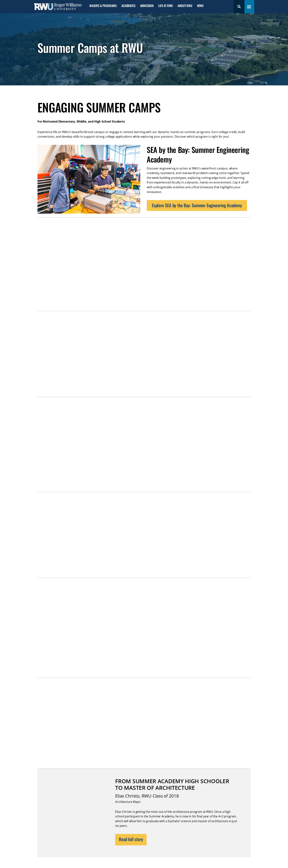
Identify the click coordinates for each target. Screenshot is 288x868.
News (200, 6)
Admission (147, 6)
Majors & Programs (103, 6)
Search (239, 7)
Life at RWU (166, 6)
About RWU (185, 6)
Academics (128, 6)
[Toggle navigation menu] (249, 7)
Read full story (131, 839)
